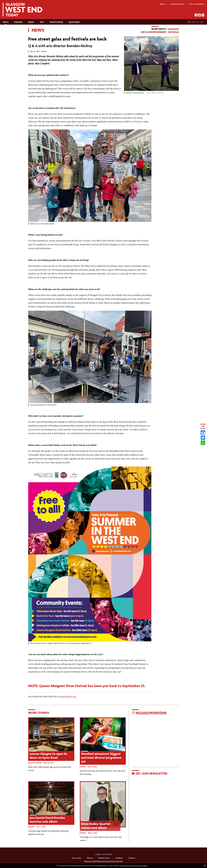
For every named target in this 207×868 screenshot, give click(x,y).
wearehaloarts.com (68, 696)
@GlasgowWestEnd (151, 713)
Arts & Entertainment (154, 32)
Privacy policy (77, 858)
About (162, 4)
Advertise (177, 4)
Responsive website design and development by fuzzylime (104, 861)
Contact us (132, 858)
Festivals (174, 32)
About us (90, 858)
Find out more (125, 865)
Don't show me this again (139, 865)
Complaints (119, 858)
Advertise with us (104, 858)
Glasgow (173, 29)
